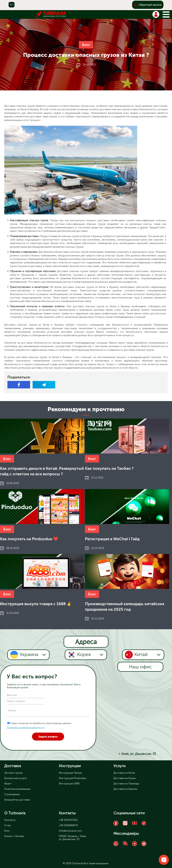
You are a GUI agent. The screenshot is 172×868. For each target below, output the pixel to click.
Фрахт (8, 784)
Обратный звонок (150, 5)
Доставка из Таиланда (126, 784)
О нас (8, 825)
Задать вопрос (48, 737)
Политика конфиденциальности (26, 727)
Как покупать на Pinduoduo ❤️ (29, 539)
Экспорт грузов (13, 773)
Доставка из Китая (124, 773)
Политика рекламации (17, 789)
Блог (86, 45)
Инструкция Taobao (70, 773)
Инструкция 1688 (69, 784)
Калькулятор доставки (17, 800)
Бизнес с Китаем (14, 836)
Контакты (10, 820)
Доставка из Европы (125, 789)
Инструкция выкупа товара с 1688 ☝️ (36, 604)
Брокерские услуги (16, 778)
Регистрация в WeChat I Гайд (112, 539)
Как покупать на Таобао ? (109, 468)
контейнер (94, 240)
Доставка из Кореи (125, 778)
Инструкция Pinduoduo (73, 778)
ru (11, 5)
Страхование (12, 794)
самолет (158, 240)
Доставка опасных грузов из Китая (27, 325)
